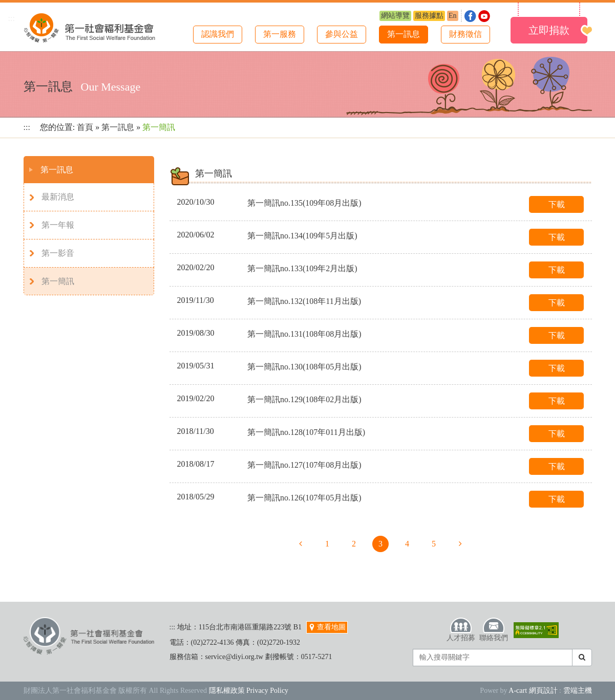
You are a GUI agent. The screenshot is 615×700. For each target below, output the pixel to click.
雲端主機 (578, 691)
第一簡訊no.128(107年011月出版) (306, 432)
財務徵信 (465, 34)
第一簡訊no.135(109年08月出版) (304, 203)
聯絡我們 (494, 629)
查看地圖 (327, 627)
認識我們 (218, 34)
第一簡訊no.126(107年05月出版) (304, 498)
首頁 (85, 127)
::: (12, 18)
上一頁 (301, 544)
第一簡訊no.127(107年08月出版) (304, 465)
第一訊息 (404, 34)
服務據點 (429, 16)
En (453, 16)
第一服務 (280, 34)
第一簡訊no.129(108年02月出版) (304, 399)
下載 (557, 204)
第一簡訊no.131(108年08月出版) (304, 334)
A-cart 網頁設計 (533, 691)
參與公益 (342, 34)
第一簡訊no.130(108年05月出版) (304, 367)
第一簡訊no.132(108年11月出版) (304, 301)
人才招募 (461, 629)
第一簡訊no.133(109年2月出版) (302, 268)
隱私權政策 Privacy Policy (249, 691)
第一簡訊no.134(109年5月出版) (302, 236)
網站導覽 (395, 16)
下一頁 (460, 544)
